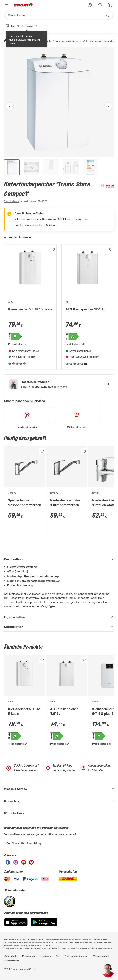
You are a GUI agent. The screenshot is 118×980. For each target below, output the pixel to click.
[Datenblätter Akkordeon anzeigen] (59, 627)
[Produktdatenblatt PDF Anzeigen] (30, 344)
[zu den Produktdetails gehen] (12, 201)
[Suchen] (56, 15)
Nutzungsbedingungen (77, 956)
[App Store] (16, 925)
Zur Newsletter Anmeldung (24, 843)
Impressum (46, 956)
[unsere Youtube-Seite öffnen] (24, 864)
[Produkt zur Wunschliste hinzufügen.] (53, 249)
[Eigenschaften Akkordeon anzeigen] (59, 617)
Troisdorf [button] (30, 26)
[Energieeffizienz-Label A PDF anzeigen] (30, 337)
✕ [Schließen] (45, 34)
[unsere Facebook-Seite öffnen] (8, 864)
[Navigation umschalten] (6, 5)
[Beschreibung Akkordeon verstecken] (59, 559)
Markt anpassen (17, 40)
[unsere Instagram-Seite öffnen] (16, 864)
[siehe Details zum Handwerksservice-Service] (27, 418)
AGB (59, 956)
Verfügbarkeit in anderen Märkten (35, 225)
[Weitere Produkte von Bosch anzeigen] (106, 192)
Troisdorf (30, 357)
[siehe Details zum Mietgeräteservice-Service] (77, 418)
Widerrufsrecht (101, 956)
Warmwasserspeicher (67, 41)
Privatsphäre (29, 956)
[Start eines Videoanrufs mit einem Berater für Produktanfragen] (59, 384)
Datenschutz (11, 956)
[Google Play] (44, 925)
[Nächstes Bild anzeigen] (108, 106)
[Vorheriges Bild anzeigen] (10, 106)
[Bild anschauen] (59, 102)
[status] (100, 5)
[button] (90, 5)
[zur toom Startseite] (23, 5)
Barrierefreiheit (12, 961)
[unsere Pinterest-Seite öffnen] (31, 864)
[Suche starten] (107, 15)
